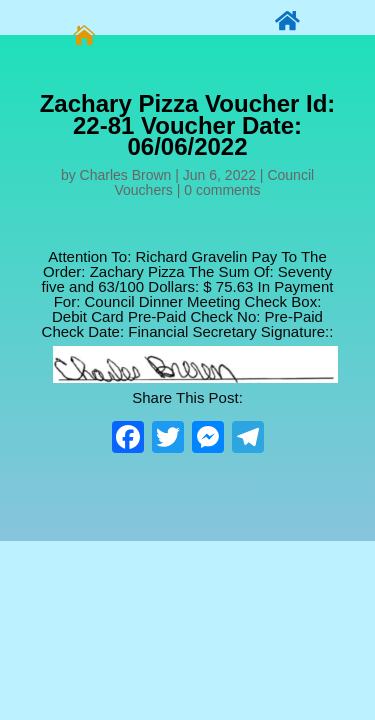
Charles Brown (126, 175)
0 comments (222, 190)
